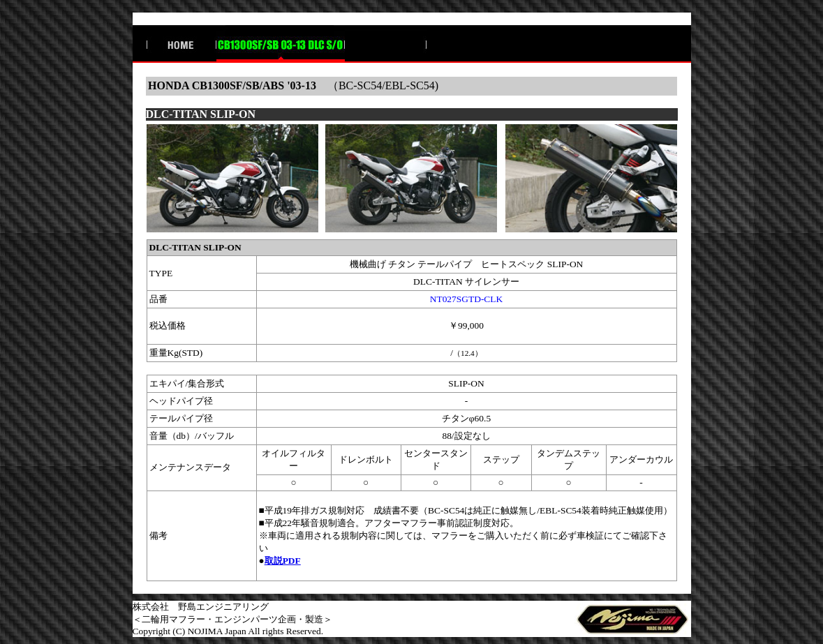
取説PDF (283, 561)
